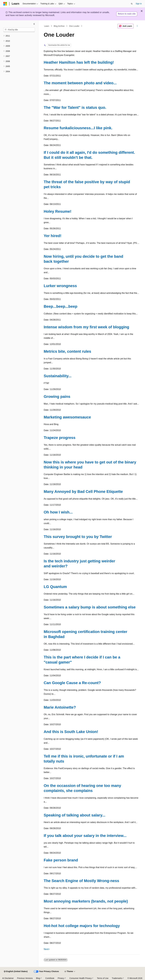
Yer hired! (53, 236)
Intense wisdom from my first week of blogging (87, 327)
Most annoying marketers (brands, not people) (86, 901)
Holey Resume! (58, 211)
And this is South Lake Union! (71, 732)
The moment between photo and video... (80, 83)
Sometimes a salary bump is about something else (90, 607)
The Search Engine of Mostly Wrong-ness (81, 881)
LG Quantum (55, 587)
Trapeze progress (60, 438)
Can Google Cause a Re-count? (72, 683)
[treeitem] (19, 36)
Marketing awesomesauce (67, 417)
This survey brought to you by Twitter (78, 537)
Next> (47, 949)
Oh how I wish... (58, 512)
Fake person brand (61, 860)
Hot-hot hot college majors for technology (82, 926)
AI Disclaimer (8, 978)
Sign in (139, 4)
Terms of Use (103, 978)
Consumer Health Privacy (81, 978)
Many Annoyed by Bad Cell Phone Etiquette (83, 492)
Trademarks (117, 978)
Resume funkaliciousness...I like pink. (78, 128)
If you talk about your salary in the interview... (85, 836)
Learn (47, 26)
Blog (38, 978)
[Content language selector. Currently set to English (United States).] (16, 972)
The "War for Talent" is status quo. (75, 107)
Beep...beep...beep (61, 306)
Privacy (61, 978)
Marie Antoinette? (60, 707)
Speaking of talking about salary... (75, 815)
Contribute (50, 978)
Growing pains (57, 397)
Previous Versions (25, 978)
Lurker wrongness (60, 286)
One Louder (74, 26)
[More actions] (137, 26)
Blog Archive (59, 26)
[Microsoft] (5, 4)
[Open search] (132, 4)
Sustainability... (58, 376)
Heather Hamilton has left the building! (79, 62)
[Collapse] (34, 24)
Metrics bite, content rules (67, 351)
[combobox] (19, 30)
